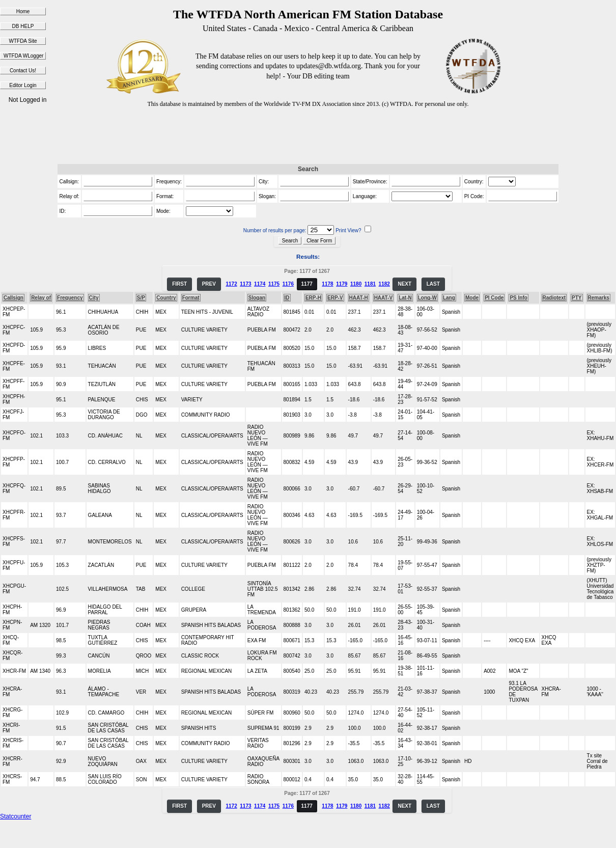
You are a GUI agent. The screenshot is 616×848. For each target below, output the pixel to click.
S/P (141, 298)
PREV (209, 284)
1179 (342, 284)
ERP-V (335, 298)
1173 (245, 284)
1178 (327, 284)
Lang (449, 298)
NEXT (404, 284)
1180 (356, 284)
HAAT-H (359, 298)
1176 (288, 284)
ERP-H (313, 298)
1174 (260, 284)
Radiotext (554, 298)
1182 (384, 284)
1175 (274, 284)
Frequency (70, 298)
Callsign (13, 298)
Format (191, 298)
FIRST (179, 284)
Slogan (257, 298)
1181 (370, 284)
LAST (433, 284)
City (94, 298)
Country (166, 298)
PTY (577, 298)
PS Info (518, 298)
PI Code (494, 298)
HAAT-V (383, 298)
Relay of (41, 298)
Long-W (427, 298)
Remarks (599, 298)
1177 (307, 284)
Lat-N (405, 298)
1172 (231, 284)
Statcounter (16, 816)
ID (287, 298)
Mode (472, 298)
